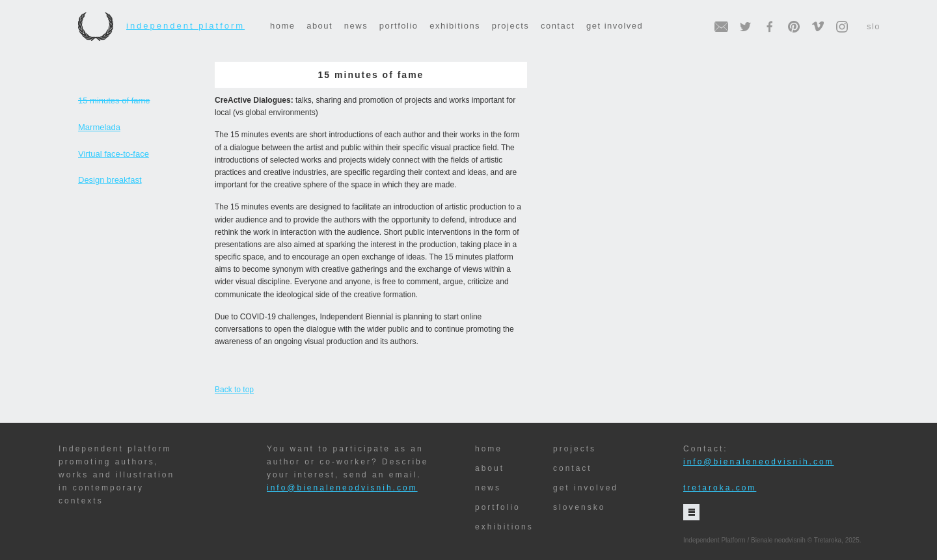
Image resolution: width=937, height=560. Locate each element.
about (319, 26)
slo (874, 26)
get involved (615, 26)
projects (511, 26)
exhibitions (455, 26)
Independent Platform (161, 26)
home (283, 26)
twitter (746, 27)
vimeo (818, 27)
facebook (770, 27)
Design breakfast (110, 180)
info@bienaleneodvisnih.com (342, 488)
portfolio (399, 26)
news (356, 26)
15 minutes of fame (114, 100)
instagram (842, 27)
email (722, 27)
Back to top (234, 390)
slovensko (579, 507)
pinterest (794, 27)
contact (558, 26)
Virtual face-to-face (114, 154)
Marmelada (99, 127)
